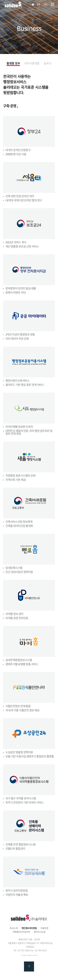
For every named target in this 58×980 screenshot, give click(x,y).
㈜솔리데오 (29, 918)
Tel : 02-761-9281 (22, 950)
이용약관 (44, 928)
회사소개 (14, 928)
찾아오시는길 (40, 932)
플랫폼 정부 (13, 64)
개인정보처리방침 (29, 928)
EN (45, 5)
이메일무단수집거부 (21, 932)
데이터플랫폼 (32, 63)
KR (39, 5)
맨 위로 (29, 967)
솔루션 (48, 63)
